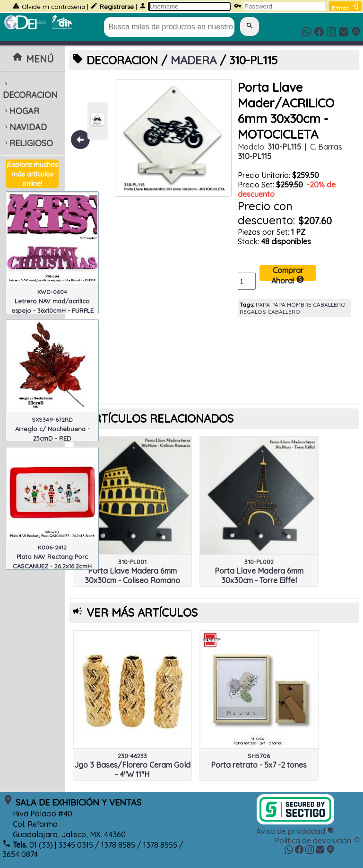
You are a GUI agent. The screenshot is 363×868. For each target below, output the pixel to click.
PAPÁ (278, 305)
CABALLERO (329, 305)
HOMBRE (299, 305)
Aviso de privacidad (295, 831)
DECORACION (30, 90)
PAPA (263, 305)
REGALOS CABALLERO (270, 312)
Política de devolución (318, 841)
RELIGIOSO (28, 143)
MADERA (194, 60)
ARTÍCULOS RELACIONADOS (160, 418)
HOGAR (21, 111)
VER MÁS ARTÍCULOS (142, 612)
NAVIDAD (25, 127)
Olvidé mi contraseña (53, 7)
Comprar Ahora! (288, 273)
